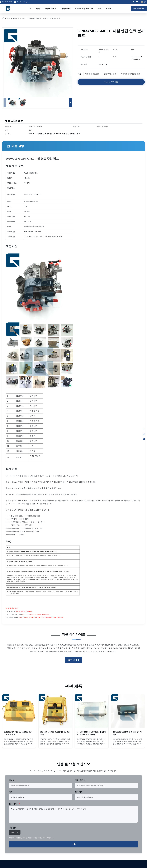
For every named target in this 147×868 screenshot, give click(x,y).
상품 (8, 18)
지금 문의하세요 (139, 9)
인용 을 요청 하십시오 (84, 9)
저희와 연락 (66, 9)
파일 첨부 (13, 828)
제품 (38, 9)
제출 (73, 844)
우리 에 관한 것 (50, 9)
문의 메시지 (14, 804)
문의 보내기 (74, 660)
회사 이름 (79, 792)
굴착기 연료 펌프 (19, 18)
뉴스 (99, 9)
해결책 (108, 9)
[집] (3, 18)
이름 (11, 792)
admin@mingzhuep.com (23, 2)
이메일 (12, 780)
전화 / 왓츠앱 (80, 780)
